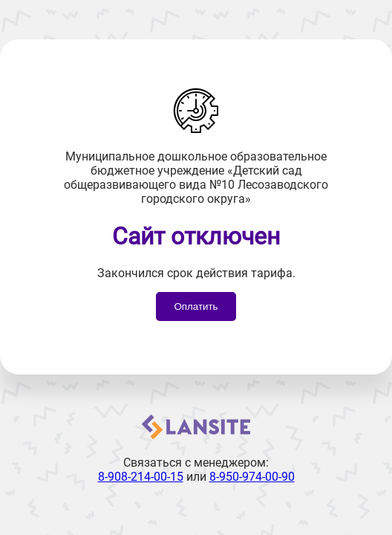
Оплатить (196, 307)
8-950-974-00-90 (252, 477)
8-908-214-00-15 (141, 477)
